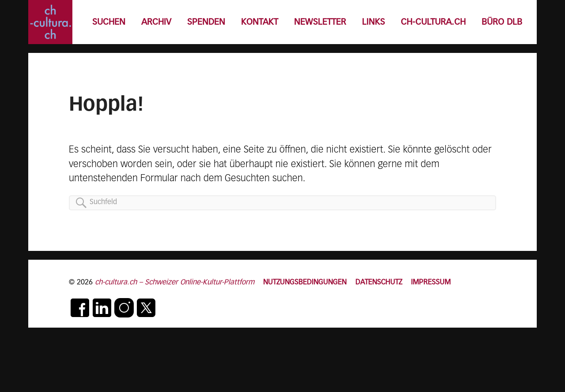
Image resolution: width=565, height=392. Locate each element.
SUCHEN (109, 22)
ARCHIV (156, 22)
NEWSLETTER (320, 22)
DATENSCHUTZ (379, 282)
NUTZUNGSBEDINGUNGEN (305, 282)
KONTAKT (260, 22)
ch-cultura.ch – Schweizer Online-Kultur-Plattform (175, 282)
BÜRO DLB (502, 22)
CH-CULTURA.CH (433, 22)
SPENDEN (206, 22)
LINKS (373, 22)
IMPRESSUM (431, 282)
